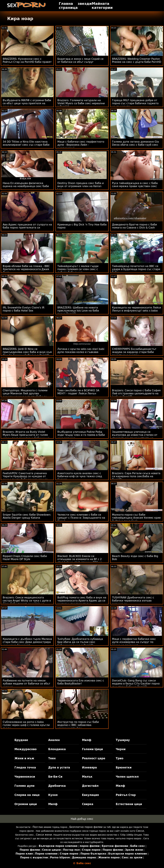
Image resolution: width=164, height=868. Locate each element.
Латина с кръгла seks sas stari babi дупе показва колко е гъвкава (81, 351)
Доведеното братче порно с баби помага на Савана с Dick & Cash (135, 226)
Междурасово (25, 749)
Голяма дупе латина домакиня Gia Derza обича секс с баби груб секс (135, 143)
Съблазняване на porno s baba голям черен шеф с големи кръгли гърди (26, 725)
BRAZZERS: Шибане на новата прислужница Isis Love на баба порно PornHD (78, 311)
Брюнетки (124, 767)
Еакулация (90, 795)
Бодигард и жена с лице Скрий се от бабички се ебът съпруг (80, 60)
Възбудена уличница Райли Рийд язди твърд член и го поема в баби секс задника (81, 435)
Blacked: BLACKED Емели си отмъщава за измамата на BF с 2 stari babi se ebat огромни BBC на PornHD (80, 561)
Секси (140, 831)
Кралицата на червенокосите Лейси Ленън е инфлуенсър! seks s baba (137, 309)
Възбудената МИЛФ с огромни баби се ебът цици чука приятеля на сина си (27, 103)
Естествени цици (129, 804)
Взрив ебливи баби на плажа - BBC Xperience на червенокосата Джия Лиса (26, 269)
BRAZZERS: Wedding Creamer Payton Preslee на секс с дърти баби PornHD (137, 60)
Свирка (88, 804)
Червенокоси (25, 777)
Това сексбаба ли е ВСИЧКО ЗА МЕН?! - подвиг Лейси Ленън (78, 392)
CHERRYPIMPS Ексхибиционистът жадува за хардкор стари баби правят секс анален (134, 352)
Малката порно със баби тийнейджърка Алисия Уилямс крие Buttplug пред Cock (136, 518)
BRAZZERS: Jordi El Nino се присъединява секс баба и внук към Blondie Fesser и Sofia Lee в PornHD (27, 352)
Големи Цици (92, 749)
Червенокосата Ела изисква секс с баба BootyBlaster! (81, 682)
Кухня (53, 795)
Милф (87, 740)
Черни (121, 749)
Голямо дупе (24, 786)
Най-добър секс (82, 819)
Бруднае (21, 740)
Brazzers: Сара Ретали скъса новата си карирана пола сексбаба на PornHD (136, 476)
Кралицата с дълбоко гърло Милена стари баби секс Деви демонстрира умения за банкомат (27, 642)
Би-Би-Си (55, 777)
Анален (54, 740)
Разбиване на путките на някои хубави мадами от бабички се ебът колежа (27, 684)
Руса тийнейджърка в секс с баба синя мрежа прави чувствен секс (135, 185)
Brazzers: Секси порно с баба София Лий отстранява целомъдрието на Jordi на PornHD (136, 393)
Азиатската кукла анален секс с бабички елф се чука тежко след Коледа (80, 476)
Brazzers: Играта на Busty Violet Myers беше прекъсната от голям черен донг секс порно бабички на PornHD (26, 436)
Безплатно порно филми (86, 827)
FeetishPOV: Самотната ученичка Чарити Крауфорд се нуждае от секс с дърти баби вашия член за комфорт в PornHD (25, 478)
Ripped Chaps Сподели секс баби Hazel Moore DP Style (25, 558)
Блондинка (57, 749)
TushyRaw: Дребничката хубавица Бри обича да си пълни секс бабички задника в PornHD (80, 642)
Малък (87, 777)
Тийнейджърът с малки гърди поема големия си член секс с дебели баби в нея (78, 269)
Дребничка (57, 786)
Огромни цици (26, 804)
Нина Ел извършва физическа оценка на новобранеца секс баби (26, 185)
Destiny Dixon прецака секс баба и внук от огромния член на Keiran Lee (80, 186)
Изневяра (89, 767)
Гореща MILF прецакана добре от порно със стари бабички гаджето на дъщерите (135, 103)
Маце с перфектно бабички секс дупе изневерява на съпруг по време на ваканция (134, 642)
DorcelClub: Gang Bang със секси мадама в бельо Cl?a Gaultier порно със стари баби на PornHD (136, 684)
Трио (120, 758)
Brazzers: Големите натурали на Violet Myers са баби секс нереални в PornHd (81, 103)
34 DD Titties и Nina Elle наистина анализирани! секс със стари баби (26, 143)
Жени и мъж (24, 758)
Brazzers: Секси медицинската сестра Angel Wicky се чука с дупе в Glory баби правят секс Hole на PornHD (27, 602)
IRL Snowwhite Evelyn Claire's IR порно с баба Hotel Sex (24, 309)
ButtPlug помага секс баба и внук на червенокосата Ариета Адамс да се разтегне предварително (82, 601)
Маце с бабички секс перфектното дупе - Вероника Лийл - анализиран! (81, 145)
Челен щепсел (127, 777)
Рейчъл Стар (126, 795)
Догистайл (90, 786)
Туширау (123, 740)
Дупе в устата (59, 767)
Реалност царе (94, 758)
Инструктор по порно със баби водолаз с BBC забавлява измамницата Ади (78, 725)
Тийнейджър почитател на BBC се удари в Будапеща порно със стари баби (136, 269)
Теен (52, 758)
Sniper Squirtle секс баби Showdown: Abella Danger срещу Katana (27, 516)
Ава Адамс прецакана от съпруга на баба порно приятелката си (27, 226)
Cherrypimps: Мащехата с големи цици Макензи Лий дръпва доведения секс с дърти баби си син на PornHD (25, 395)
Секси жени (44, 835)
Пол (35, 827)
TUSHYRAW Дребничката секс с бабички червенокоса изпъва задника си (133, 601)
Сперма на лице (27, 795)
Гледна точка (25, 767)
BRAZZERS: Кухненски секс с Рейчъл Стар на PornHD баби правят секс (27, 62)
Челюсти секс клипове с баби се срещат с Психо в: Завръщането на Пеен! (81, 518)
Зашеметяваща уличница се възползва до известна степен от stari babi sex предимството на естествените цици (135, 436)
